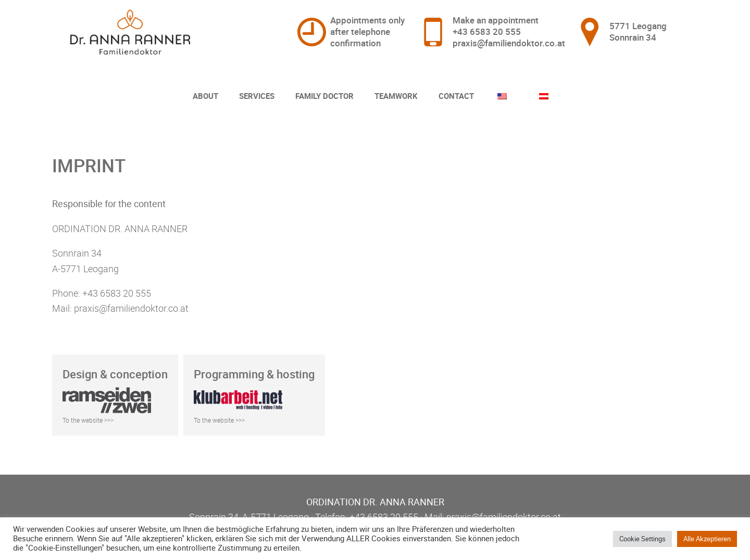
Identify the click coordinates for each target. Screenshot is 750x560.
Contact (456, 96)
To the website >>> (88, 420)
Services (257, 96)
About (205, 96)
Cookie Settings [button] (642, 539)
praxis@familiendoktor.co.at (509, 43)
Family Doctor (324, 96)
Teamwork (396, 96)
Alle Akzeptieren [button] (707, 539)
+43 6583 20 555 (487, 31)
